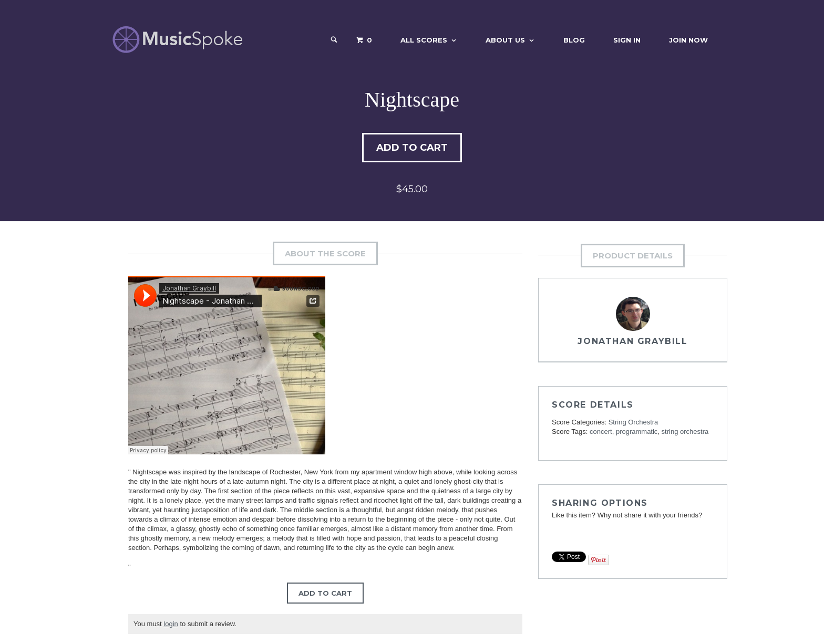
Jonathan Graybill (632, 341)
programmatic (637, 432)
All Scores (424, 40)
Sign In (627, 40)
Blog (574, 40)
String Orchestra (634, 422)
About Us (505, 40)
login (171, 624)
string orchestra (685, 432)
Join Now (688, 40)
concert (601, 432)
